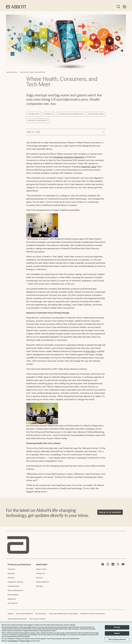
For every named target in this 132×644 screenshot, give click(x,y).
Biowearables (13, 595)
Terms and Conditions (25, 614)
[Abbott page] (103, 565)
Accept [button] (117, 627)
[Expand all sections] (125, 495)
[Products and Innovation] (33, 72)
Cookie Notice (13, 641)
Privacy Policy (41, 614)
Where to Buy (41, 569)
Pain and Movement (15, 590)
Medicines (12, 599)
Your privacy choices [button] (117, 639)
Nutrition (11, 578)
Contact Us (40, 573)
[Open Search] (118, 7)
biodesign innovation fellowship (69, 157)
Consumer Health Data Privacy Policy (63, 614)
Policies (11, 614)
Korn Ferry (91, 351)
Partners (39, 578)
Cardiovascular (14, 586)
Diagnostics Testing (15, 582)
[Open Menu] (124, 7)
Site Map (40, 586)
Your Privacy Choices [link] (37, 619)
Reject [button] (117, 633)
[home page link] (16, 7)
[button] (104, 132)
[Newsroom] (12, 72)
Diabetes (11, 573)
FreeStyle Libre (89, 167)
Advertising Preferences (17, 619)
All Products (12, 603)
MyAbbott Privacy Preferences (93, 614)
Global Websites (43, 582)
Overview (11, 569)
